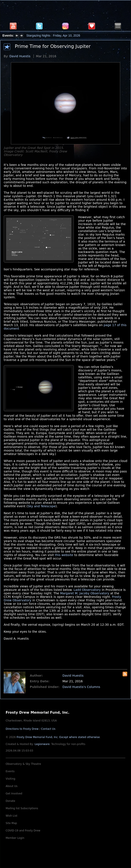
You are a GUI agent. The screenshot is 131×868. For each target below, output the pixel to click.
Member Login (15, 838)
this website (64, 555)
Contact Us (48, 729)
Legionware (42, 744)
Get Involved (14, 794)
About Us (12, 786)
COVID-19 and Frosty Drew (23, 831)
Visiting (10, 779)
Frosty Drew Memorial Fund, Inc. (58, 737)
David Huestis (20, 56)
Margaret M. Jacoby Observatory (85, 593)
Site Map (11, 823)
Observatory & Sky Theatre (23, 764)
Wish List (12, 816)
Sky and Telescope (42, 506)
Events (10, 771)
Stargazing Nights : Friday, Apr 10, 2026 (53, 35)
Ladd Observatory (87, 590)
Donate (10, 801)
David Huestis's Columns (81, 687)
